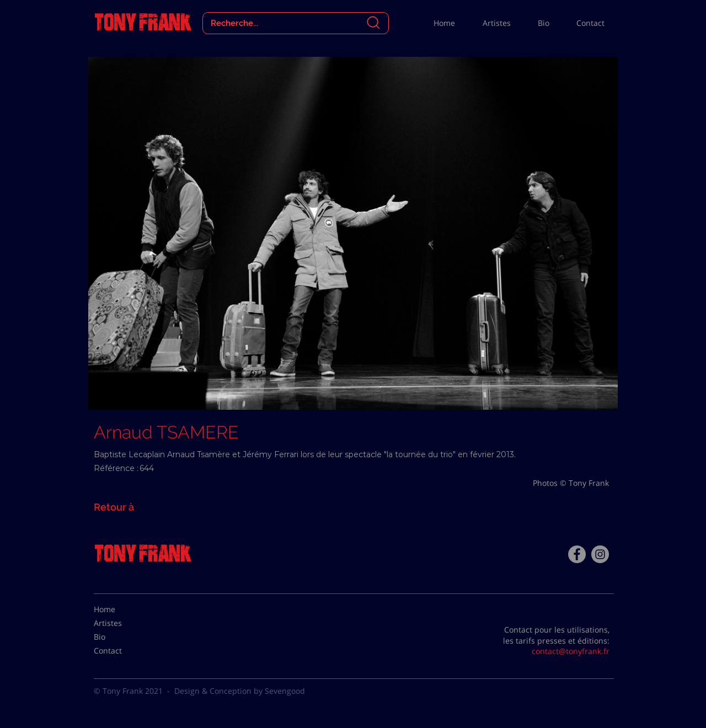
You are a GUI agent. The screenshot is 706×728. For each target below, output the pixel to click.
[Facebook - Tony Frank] (577, 554)
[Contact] (121, 651)
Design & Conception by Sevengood (240, 691)
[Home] (121, 609)
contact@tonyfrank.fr (571, 651)
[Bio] (121, 637)
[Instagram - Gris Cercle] (600, 554)
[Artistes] (121, 623)
